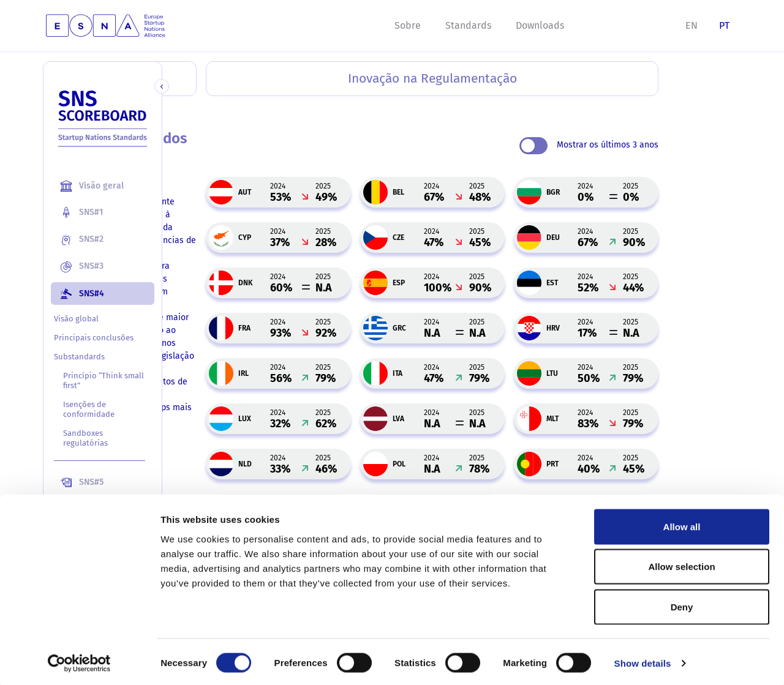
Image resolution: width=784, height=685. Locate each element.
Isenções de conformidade (89, 409)
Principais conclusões (94, 338)
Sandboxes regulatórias (85, 438)
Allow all (682, 524)
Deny (682, 605)
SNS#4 (221, 111)
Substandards (79, 357)
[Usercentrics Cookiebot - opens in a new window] (79, 661)
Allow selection (681, 565)
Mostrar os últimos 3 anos (662, 146)
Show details (643, 661)
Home (180, 111)
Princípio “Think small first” (93, 380)
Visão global (76, 319)
